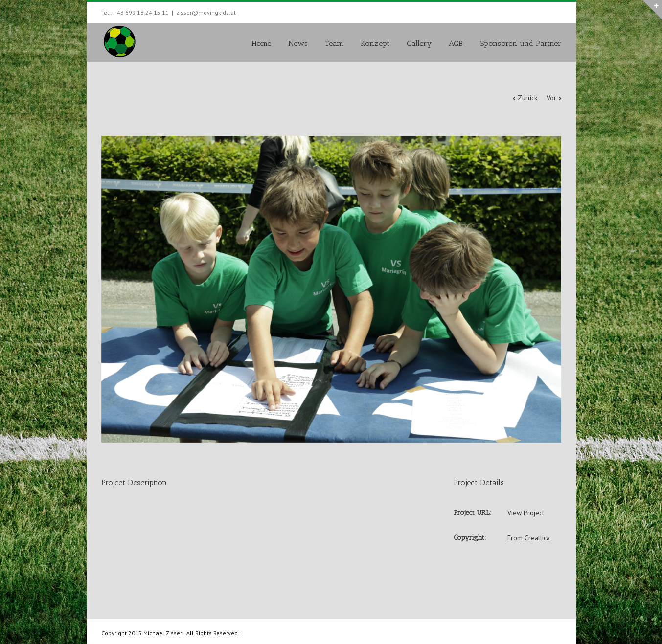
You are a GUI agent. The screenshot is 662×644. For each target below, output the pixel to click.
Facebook (559, 11)
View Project (526, 513)
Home (261, 43)
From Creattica (529, 538)
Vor (551, 98)
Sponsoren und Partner (520, 43)
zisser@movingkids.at (206, 12)
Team (334, 43)
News (298, 43)
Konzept (375, 43)
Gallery (419, 43)
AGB (456, 43)
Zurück (527, 98)
